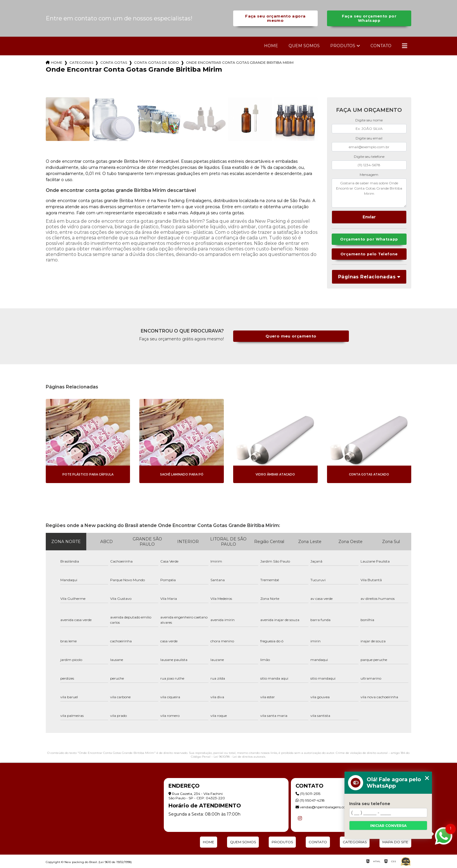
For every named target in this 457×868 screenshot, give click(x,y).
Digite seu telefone (369, 157)
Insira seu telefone (370, 804)
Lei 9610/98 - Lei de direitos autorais (239, 757)
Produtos (343, 46)
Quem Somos (304, 46)
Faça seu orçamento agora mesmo (275, 18)
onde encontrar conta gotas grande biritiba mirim (240, 62)
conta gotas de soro (157, 62)
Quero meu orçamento (291, 336)
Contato (381, 46)
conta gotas (114, 62)
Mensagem (369, 175)
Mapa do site (395, 842)
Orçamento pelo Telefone (369, 254)
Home (271, 46)
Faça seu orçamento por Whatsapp (369, 18)
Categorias (81, 62)
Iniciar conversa (388, 826)
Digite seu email (369, 138)
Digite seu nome (369, 120)
